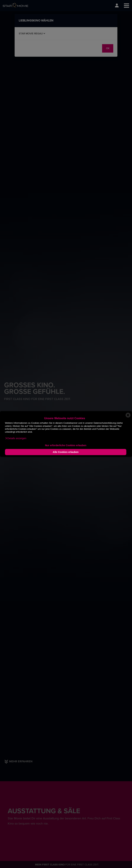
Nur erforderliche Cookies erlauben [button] (66, 445)
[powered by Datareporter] (128, 417)
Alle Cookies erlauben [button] (66, 452)
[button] (16, 438)
